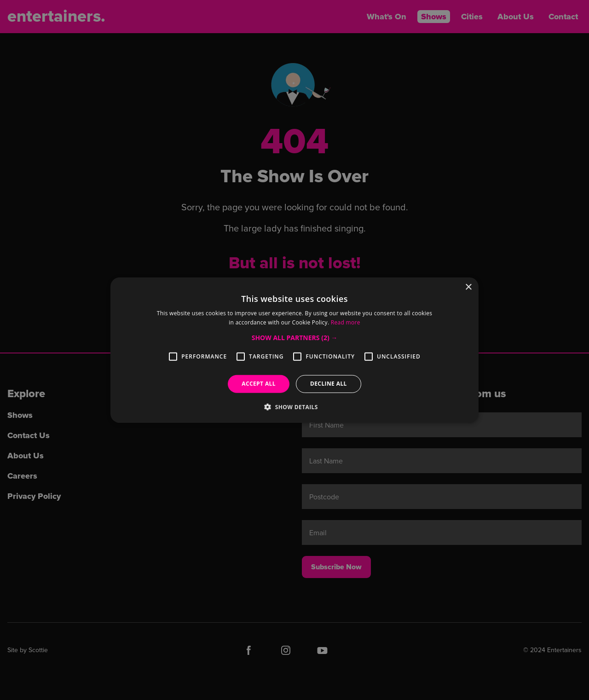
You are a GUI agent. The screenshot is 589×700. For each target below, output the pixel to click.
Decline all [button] (329, 384)
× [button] (468, 287)
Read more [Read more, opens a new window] (346, 322)
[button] (295, 338)
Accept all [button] (259, 384)
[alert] (294, 350)
